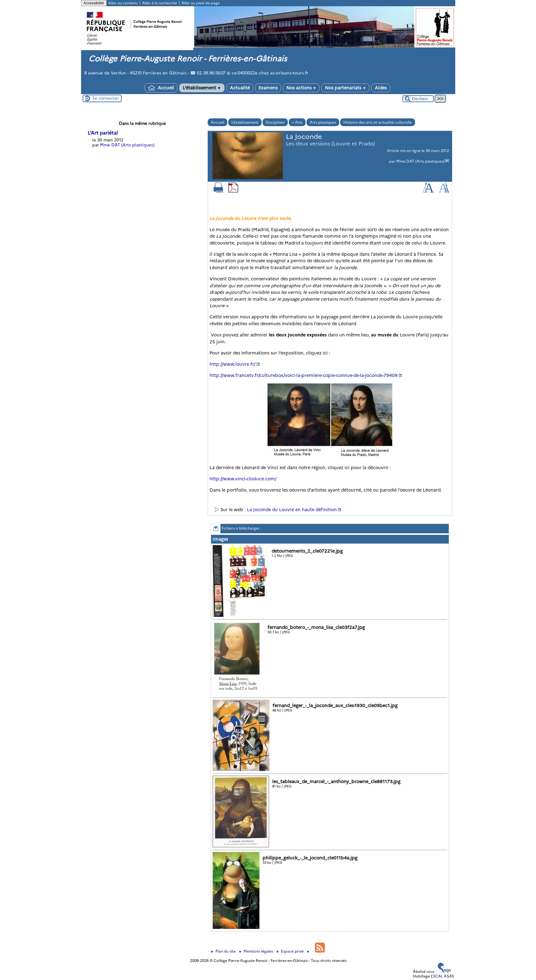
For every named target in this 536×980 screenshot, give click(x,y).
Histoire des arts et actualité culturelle (378, 122)
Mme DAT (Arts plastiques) (420, 161)
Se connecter (106, 98)
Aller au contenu (123, 3)
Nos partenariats (345, 88)
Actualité (240, 88)
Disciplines (275, 122)
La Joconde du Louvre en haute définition (292, 510)
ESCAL (437, 976)
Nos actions (301, 88)
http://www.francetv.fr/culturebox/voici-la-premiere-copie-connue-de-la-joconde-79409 (304, 375)
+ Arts (297, 122)
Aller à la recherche (160, 3)
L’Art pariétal (103, 133)
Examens (268, 88)
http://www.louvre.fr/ (232, 364)
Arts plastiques (323, 122)
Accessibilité (94, 3)
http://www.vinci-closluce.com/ (243, 479)
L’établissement (202, 88)
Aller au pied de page (201, 3)
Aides (381, 88)
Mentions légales (257, 951)
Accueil (161, 88)
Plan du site (224, 951)
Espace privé (291, 951)
